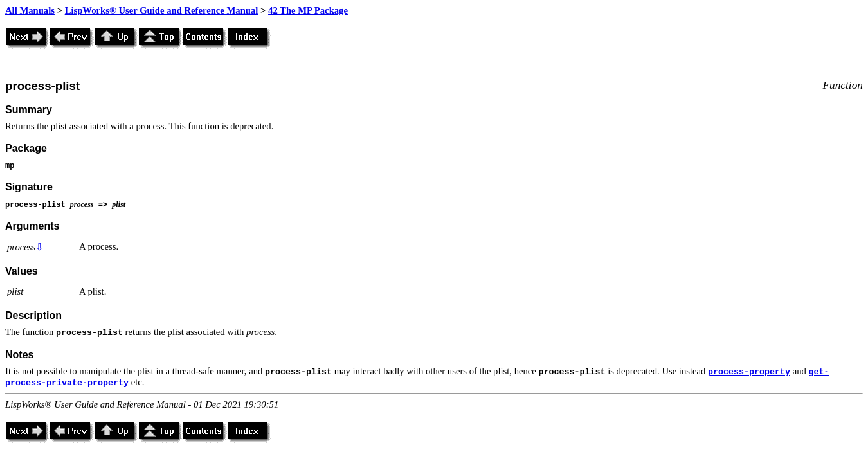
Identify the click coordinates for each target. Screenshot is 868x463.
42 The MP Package (308, 10)
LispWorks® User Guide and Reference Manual (162, 10)
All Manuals (30, 10)
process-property (749, 372)
